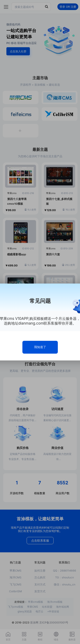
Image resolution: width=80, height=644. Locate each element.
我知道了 (40, 347)
